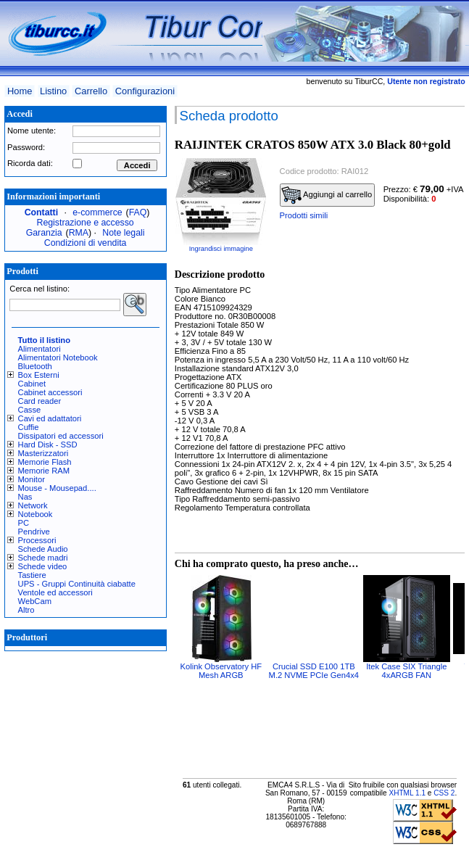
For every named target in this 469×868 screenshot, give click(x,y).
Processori (37, 540)
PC (24, 523)
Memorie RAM (44, 471)
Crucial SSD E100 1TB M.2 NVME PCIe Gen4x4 (314, 671)
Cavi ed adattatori (50, 418)
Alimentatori (40, 349)
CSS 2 (444, 793)
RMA (79, 233)
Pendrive (34, 532)
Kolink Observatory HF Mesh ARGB (221, 671)
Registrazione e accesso (86, 223)
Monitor (32, 479)
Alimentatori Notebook (58, 357)
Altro (26, 610)
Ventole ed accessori (55, 592)
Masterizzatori (43, 453)
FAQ (138, 212)
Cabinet (32, 384)
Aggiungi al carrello (327, 195)
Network (33, 505)
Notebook (36, 514)
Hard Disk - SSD (48, 445)
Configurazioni (145, 91)
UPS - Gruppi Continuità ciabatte (77, 584)
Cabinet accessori (50, 392)
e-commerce (97, 212)
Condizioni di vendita (86, 243)
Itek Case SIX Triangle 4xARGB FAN (406, 671)
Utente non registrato (426, 81)
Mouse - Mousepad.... (57, 488)
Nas (25, 497)
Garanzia (44, 233)
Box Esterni (39, 375)
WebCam (35, 601)
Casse (30, 410)
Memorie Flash (45, 462)
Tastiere (32, 575)
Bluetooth (35, 366)
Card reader (40, 401)
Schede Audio (43, 549)
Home (20, 91)
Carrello (91, 91)
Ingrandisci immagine (221, 249)
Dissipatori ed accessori (61, 436)
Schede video (43, 566)
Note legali (123, 233)
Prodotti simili (304, 215)
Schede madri (43, 558)
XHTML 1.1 (407, 793)
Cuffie (29, 427)
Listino (53, 91)
